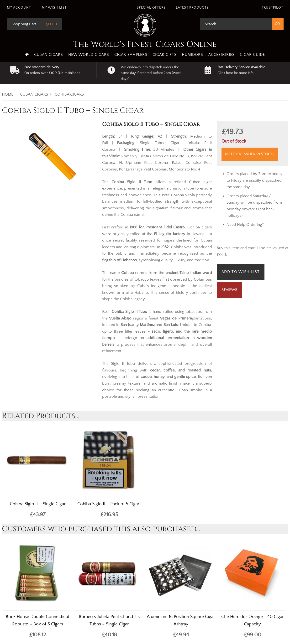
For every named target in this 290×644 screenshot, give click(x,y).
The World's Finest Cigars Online (145, 44)
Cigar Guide (252, 55)
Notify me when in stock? (250, 154)
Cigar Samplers (131, 55)
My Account (19, 8)
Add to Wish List (241, 272)
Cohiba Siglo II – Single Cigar (38, 504)
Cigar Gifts (165, 55)
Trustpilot (273, 8)
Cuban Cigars (49, 55)
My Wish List (54, 8)
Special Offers (151, 8)
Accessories (221, 55)
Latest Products (192, 8)
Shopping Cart (24, 24)
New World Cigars (89, 55)
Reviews (229, 290)
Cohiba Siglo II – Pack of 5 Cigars (109, 504)
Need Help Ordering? (245, 225)
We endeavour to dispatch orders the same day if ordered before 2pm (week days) (151, 73)
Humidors (192, 55)
